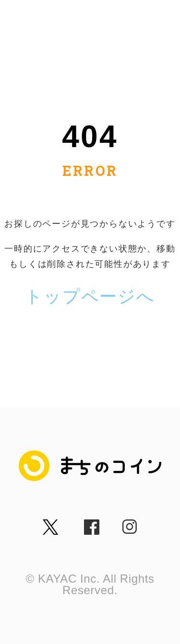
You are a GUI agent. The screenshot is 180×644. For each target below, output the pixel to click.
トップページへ (90, 296)
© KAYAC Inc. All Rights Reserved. (90, 585)
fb (87, 523)
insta (129, 523)
